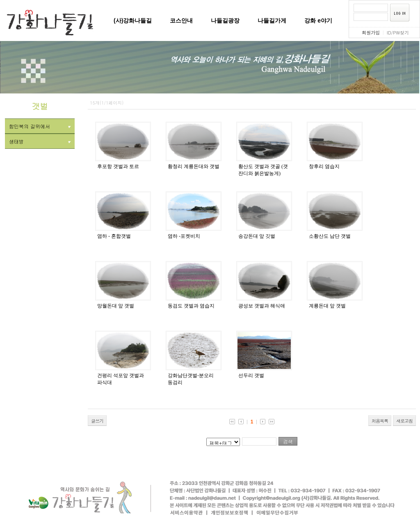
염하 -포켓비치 (184, 236)
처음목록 (380, 421)
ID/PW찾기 (398, 33)
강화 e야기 (318, 20)
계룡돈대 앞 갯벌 (327, 306)
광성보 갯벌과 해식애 (262, 306)
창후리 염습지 (324, 166)
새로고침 (404, 421)
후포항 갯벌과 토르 (118, 166)
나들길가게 (272, 20)
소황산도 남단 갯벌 (330, 236)
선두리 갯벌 (251, 375)
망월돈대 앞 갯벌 (116, 306)
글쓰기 (97, 421)
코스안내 (181, 20)
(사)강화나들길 (133, 20)
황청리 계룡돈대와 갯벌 (194, 166)
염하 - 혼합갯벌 (114, 236)
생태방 (40, 141)
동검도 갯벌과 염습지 (191, 306)
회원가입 (371, 33)
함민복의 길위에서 (40, 126)
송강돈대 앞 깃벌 (257, 236)
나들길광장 (225, 20)
